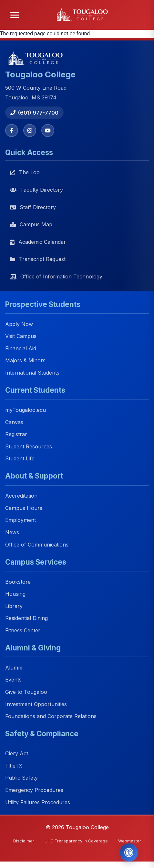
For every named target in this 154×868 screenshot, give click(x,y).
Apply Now (19, 324)
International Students (32, 373)
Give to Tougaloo (26, 692)
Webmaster (130, 841)
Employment (21, 520)
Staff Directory (33, 207)
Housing (15, 594)
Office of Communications (37, 545)
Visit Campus (21, 336)
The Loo (25, 172)
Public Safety (21, 778)
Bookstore (18, 582)
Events (13, 680)
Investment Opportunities (36, 704)
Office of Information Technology (56, 276)
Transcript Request (38, 259)
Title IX (14, 766)
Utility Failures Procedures (38, 802)
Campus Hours (24, 508)
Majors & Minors (25, 361)
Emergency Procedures (34, 790)
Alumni (14, 668)
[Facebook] (12, 130)
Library (14, 606)
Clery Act (17, 754)
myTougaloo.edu (26, 410)
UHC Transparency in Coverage (76, 841)
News (12, 532)
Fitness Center (23, 630)
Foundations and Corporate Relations (51, 716)
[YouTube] (48, 130)
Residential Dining (26, 618)
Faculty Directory (36, 190)
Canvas (14, 422)
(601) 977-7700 (34, 113)
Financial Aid (21, 348)
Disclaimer (24, 841)
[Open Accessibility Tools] (129, 852)
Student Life (20, 459)
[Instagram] (30, 130)
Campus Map (31, 224)
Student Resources (29, 446)
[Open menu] (15, 15)
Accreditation (21, 496)
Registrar (16, 434)
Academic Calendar (38, 242)
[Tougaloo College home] (84, 15)
